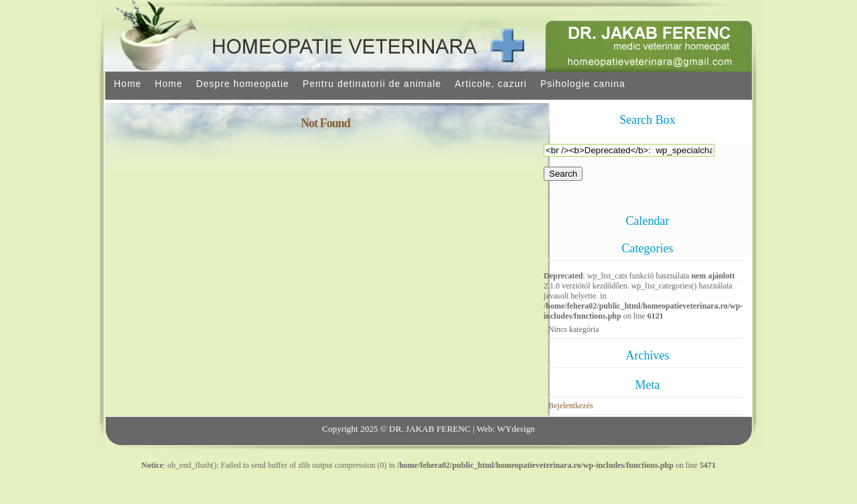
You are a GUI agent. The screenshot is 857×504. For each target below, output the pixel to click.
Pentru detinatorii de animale (372, 84)
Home (128, 84)
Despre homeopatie (243, 84)
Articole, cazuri (491, 84)
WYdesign (516, 429)
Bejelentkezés (571, 406)
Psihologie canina (583, 84)
